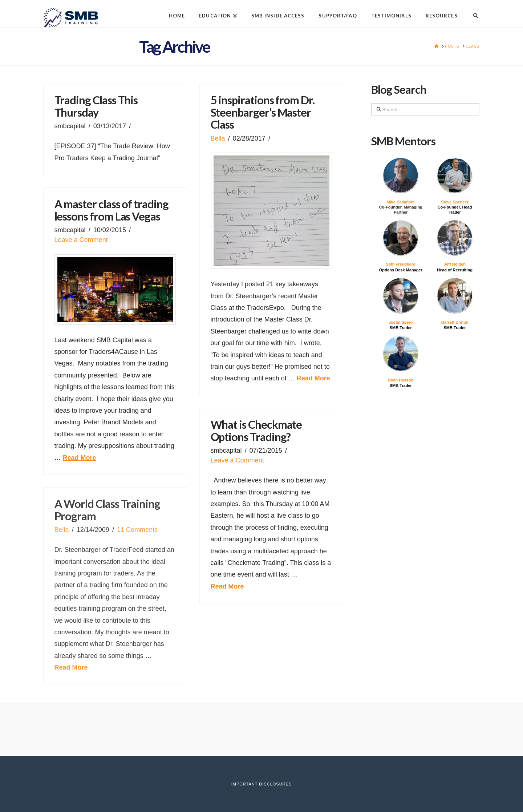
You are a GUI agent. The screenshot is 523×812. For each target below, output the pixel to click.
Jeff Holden (455, 264)
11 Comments (137, 530)
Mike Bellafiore (401, 202)
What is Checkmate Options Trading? (256, 431)
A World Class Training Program (107, 510)
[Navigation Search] (472, 10)
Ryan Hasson (401, 380)
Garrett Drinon (455, 322)
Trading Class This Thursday (96, 106)
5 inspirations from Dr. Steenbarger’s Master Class (263, 112)
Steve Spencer (455, 202)
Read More (313, 378)
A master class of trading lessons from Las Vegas (112, 210)
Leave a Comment (81, 240)
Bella (218, 138)
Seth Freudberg (401, 264)
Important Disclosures (261, 784)
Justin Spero (401, 322)
